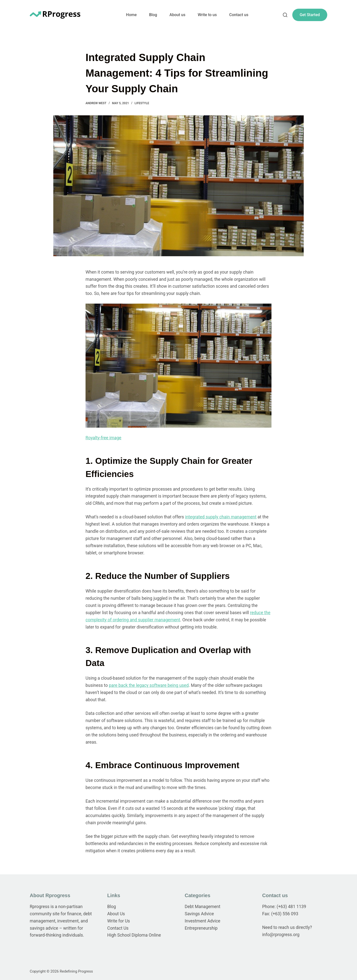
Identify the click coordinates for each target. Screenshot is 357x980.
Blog (153, 15)
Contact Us (118, 928)
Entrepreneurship (201, 928)
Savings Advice (199, 914)
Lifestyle (142, 103)
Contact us (239, 15)
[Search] (285, 15)
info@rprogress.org (281, 935)
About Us (116, 914)
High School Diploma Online (134, 935)
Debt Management (203, 907)
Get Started (310, 15)
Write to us (207, 15)
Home (131, 15)
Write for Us (119, 921)
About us (178, 15)
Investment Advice (203, 921)
